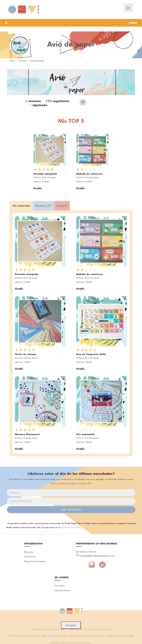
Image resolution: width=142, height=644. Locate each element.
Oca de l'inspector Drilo (91, 354)
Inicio (12, 61)
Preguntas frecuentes (35, 561)
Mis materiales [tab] (21, 206)
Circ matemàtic (86, 434)
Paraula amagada (45, 174)
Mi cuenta (60, 586)
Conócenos (30, 557)
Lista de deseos (62, 590)
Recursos (29, 552)
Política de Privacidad (71, 527)
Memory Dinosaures (27, 434)
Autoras (22, 61)
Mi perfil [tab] (62, 206)
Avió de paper (49, 177)
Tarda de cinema (26, 354)
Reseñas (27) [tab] (44, 206)
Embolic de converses (89, 174)
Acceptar (71, 625)
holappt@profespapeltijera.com (97, 556)
